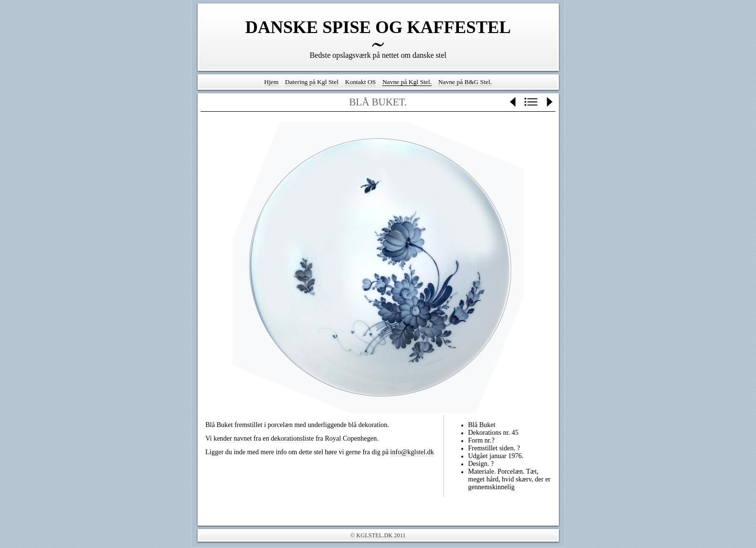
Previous (513, 102)
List (531, 102)
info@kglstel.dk (412, 452)
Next (549, 102)
